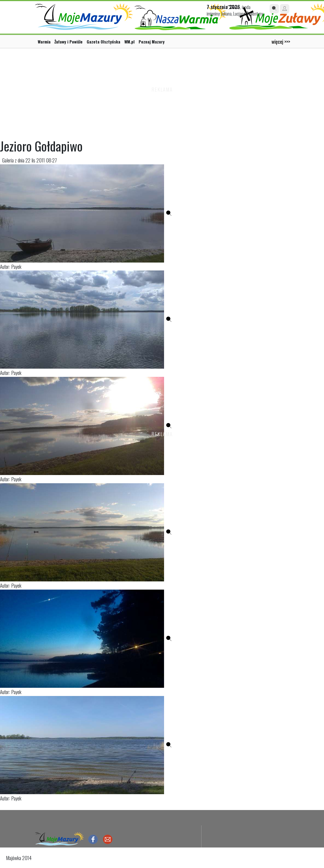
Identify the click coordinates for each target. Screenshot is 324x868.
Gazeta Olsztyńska (103, 42)
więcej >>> (281, 41)
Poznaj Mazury (152, 42)
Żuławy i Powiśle (68, 42)
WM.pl (129, 42)
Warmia (44, 42)
